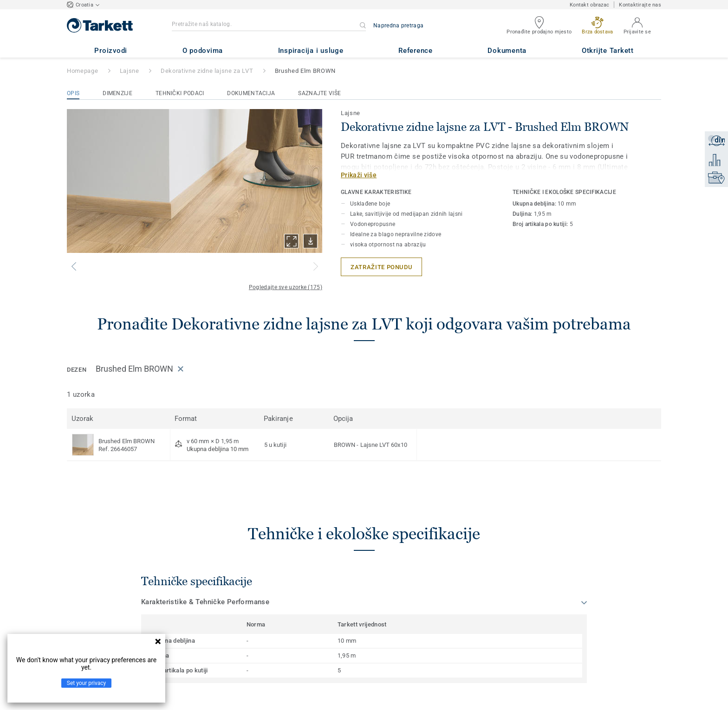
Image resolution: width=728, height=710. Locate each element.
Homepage (82, 71)
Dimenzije (117, 93)
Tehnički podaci (180, 93)
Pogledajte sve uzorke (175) (286, 287)
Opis (73, 93)
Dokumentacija (251, 93)
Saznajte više (319, 93)
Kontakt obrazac (589, 5)
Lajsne (130, 71)
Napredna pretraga (398, 26)
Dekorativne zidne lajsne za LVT (207, 71)
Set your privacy (86, 683)
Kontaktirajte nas (640, 5)
